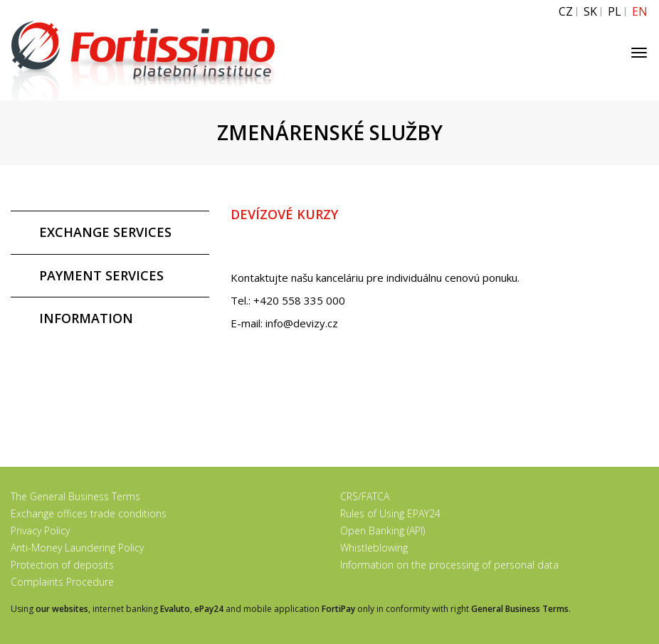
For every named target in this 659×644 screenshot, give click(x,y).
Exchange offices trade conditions (89, 513)
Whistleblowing (374, 548)
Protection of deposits (62, 565)
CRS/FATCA (365, 496)
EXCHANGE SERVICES (105, 232)
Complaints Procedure (62, 582)
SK (590, 12)
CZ (566, 12)
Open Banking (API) (383, 530)
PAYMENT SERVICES (101, 275)
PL (615, 12)
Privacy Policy (40, 530)
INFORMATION (86, 318)
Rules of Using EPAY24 (390, 513)
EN (640, 12)
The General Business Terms (75, 496)
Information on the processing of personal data (449, 565)
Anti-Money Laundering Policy (77, 548)
